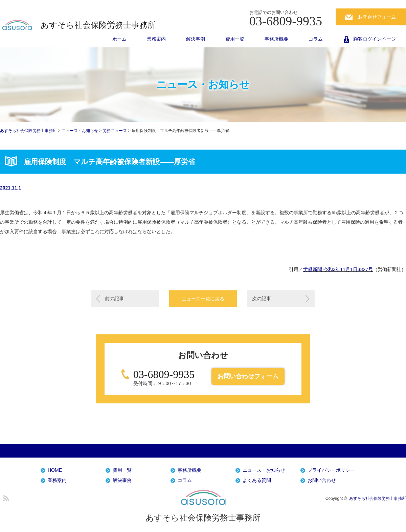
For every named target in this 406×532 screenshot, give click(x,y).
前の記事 (114, 298)
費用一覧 (235, 39)
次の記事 (262, 298)
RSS (5, 497)
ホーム (119, 39)
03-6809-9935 (164, 374)
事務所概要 (276, 39)
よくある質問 (257, 480)
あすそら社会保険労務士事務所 (98, 25)
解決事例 (196, 39)
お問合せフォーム (377, 17)
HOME (55, 470)
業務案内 (156, 39)
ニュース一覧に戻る (203, 299)
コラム (316, 39)
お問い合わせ (322, 480)
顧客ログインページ (375, 39)
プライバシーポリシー (331, 470)
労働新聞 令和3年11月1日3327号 (338, 269)
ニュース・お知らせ (264, 470)
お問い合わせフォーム (248, 376)
